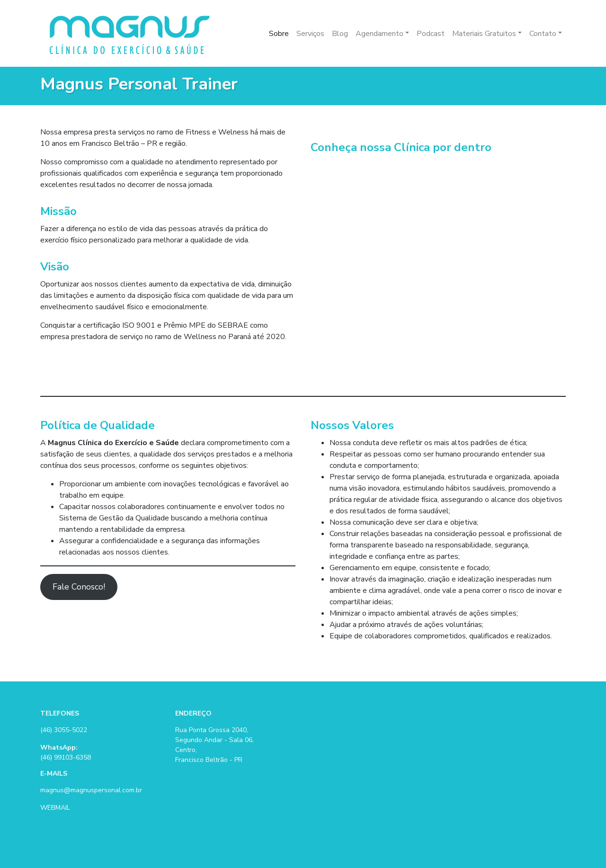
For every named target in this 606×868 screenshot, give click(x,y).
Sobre (279, 34)
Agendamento (379, 34)
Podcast (431, 34)
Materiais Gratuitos (484, 34)
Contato (543, 34)
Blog (340, 34)
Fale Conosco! (79, 587)
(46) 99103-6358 (66, 757)
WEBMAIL (55, 808)
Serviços (310, 34)
